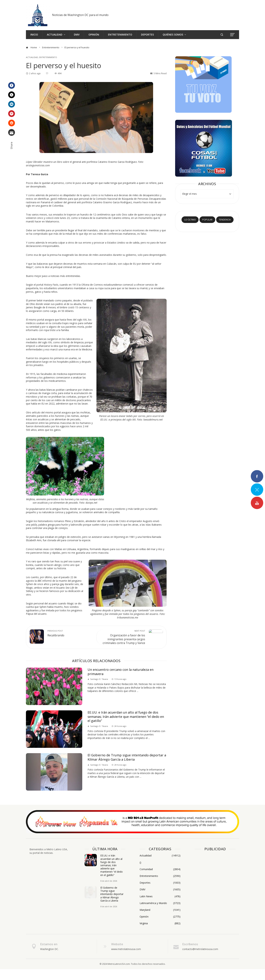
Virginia (160, 934)
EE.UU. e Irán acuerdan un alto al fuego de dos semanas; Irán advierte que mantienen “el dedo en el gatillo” (126, 728)
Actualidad (32, 57)
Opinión (160, 928)
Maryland (160, 921)
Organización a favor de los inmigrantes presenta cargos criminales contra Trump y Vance (123, 639)
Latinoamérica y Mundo (160, 914)
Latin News (160, 907)
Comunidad (160, 880)
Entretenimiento (48, 57)
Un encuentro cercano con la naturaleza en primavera (121, 683)
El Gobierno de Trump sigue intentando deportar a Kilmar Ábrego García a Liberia (127, 768)
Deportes (160, 894)
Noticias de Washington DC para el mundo (80, 15)
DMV (160, 900)
